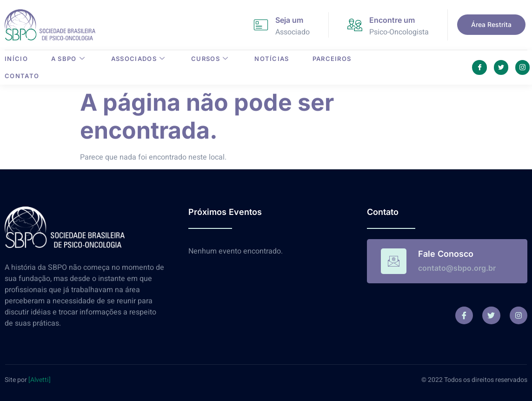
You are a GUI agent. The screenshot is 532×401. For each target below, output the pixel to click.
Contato (22, 76)
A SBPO (68, 59)
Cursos (210, 59)
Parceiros (332, 59)
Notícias (272, 59)
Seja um (289, 20)
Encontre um (392, 20)
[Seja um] (261, 25)
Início (16, 59)
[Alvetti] (40, 380)
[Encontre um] (355, 25)
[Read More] (447, 261)
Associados (138, 59)
